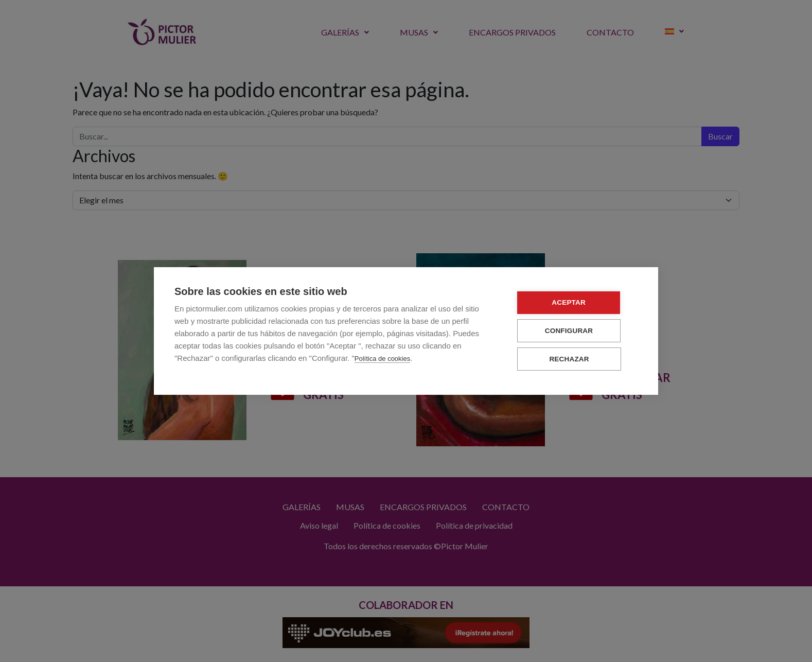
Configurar (576, 331)
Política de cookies (382, 359)
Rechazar (576, 359)
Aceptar (576, 303)
